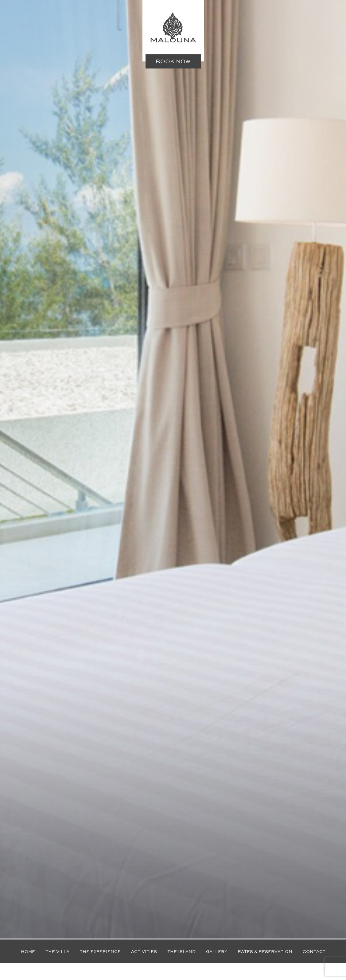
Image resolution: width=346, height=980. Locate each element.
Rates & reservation (265, 952)
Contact (314, 952)
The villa (57, 952)
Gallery (217, 952)
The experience (100, 952)
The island (181, 952)
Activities (144, 952)
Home (28, 952)
